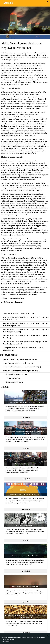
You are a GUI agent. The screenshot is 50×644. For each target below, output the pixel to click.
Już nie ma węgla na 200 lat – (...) (26, 525)
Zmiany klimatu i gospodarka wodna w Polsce (26, 556)
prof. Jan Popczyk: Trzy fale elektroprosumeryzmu (20, 359)
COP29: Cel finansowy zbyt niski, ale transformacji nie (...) (26, 402)
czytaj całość (26, 418)
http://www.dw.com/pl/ (15, 302)
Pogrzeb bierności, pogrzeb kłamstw (26, 464)
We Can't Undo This (14, 378)
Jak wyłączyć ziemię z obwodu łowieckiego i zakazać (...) (22, 367)
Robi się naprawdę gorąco (14, 382)
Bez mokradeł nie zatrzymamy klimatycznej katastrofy (22, 371)
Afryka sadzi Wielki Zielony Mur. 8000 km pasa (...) (26, 495)
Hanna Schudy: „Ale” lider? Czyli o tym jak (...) (26, 587)
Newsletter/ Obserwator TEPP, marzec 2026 (19, 313)
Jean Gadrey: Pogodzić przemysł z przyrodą (18, 363)
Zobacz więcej (6, 641)
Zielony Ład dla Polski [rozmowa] (16, 374)
